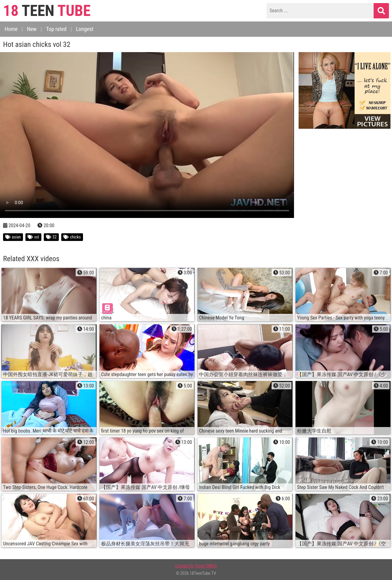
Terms (200, 566)
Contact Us (185, 566)
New (32, 29)
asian (13, 237)
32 (51, 237)
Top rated (56, 29)
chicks (72, 237)
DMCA (211, 566)
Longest (85, 29)
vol (33, 237)
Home (11, 29)
